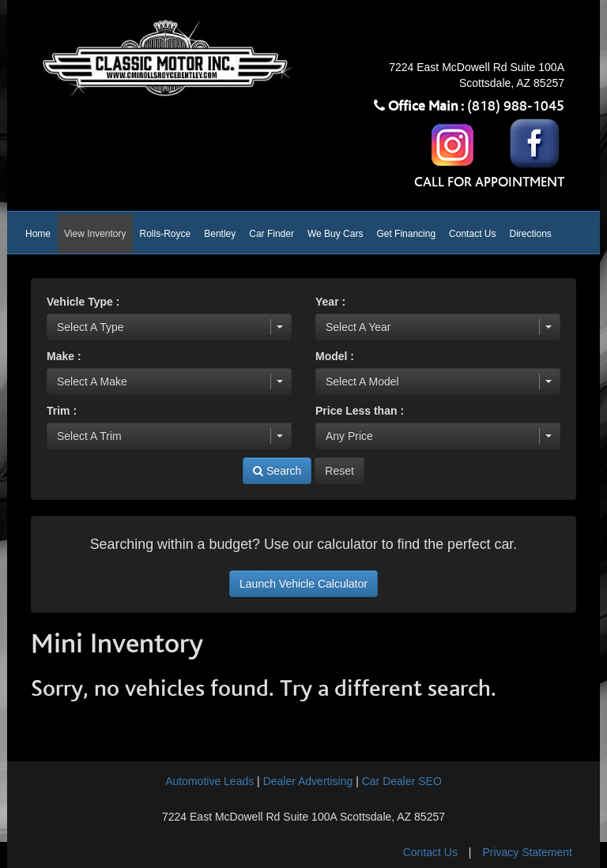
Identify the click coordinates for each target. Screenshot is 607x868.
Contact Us (472, 234)
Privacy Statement (527, 852)
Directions (530, 234)
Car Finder (271, 234)
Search (277, 471)
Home (38, 234)
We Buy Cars (335, 234)
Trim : (62, 411)
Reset (339, 471)
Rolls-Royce (166, 234)
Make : (64, 356)
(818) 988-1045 (516, 107)
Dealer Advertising (308, 781)
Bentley (220, 234)
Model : (335, 356)
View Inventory (95, 234)
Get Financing (406, 234)
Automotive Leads (209, 781)
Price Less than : (360, 411)
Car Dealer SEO (402, 781)
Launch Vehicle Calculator (303, 584)
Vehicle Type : (83, 302)
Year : (330, 302)
